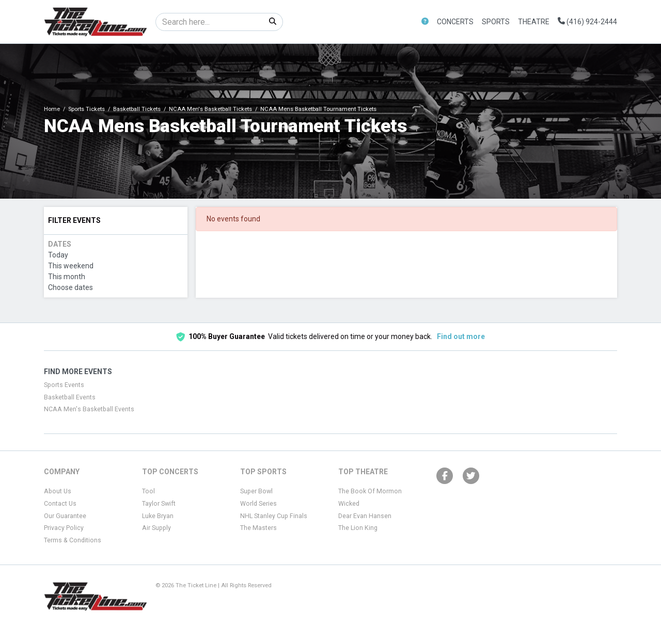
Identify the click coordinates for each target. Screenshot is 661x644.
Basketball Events (70, 397)
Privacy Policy (64, 528)
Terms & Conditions (73, 540)
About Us (58, 491)
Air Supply (156, 528)
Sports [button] (496, 22)
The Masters (258, 528)
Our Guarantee (65, 516)
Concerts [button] (455, 22)
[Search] (209, 22)
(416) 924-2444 (587, 22)
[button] (425, 22)
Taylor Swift (159, 504)
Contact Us (60, 504)
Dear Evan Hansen (365, 516)
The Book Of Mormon (370, 491)
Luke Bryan (158, 516)
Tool (148, 491)
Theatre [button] (534, 22)
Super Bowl (256, 491)
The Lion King (358, 528)
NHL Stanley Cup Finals (274, 516)
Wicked (349, 504)
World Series (258, 504)
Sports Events (64, 385)
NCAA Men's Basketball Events (89, 409)
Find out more (461, 336)
